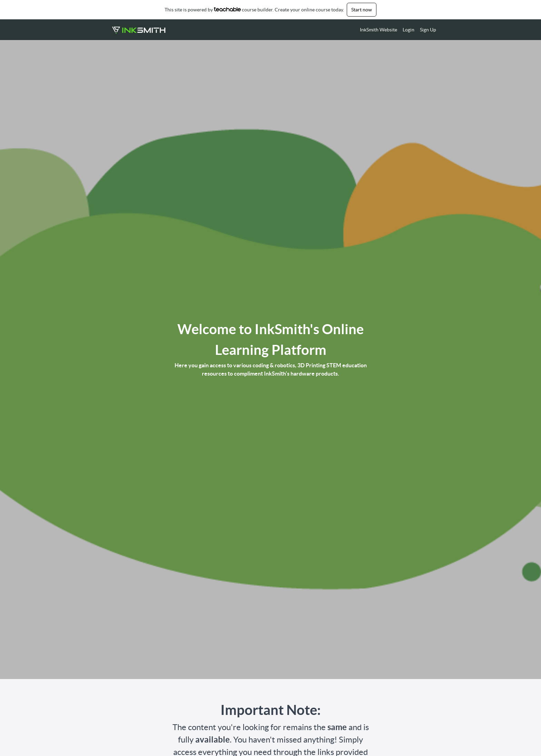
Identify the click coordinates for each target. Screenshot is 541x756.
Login (409, 30)
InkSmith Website (378, 30)
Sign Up (428, 30)
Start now (362, 10)
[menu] (395, 30)
